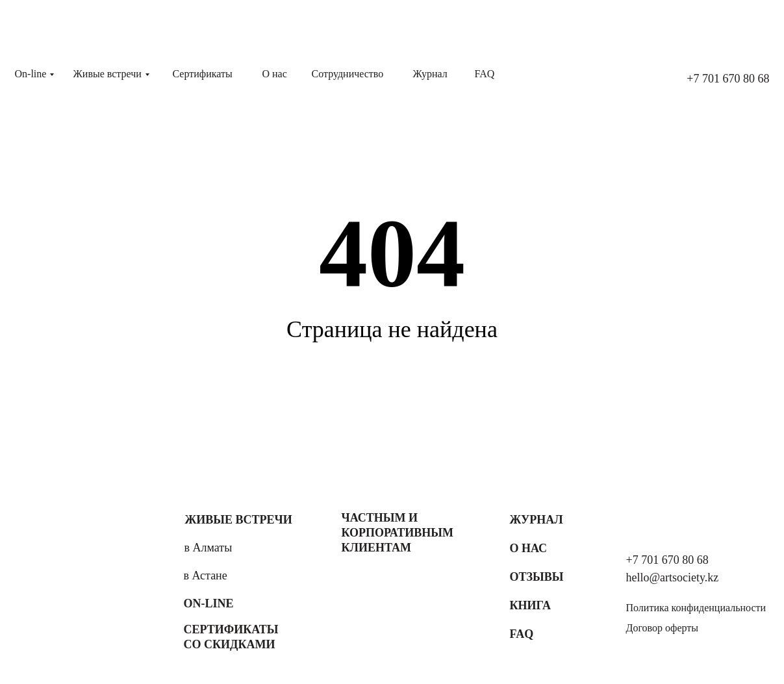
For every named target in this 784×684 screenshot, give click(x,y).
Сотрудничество (348, 74)
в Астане (206, 576)
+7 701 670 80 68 (728, 79)
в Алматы (209, 548)
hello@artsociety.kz (673, 577)
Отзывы (537, 577)
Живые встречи (107, 74)
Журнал (430, 74)
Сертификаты (203, 74)
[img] (73, 571)
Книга (531, 605)
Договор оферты (663, 628)
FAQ (485, 74)
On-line (31, 74)
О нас (275, 74)
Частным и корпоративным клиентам (398, 533)
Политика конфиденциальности (696, 608)
